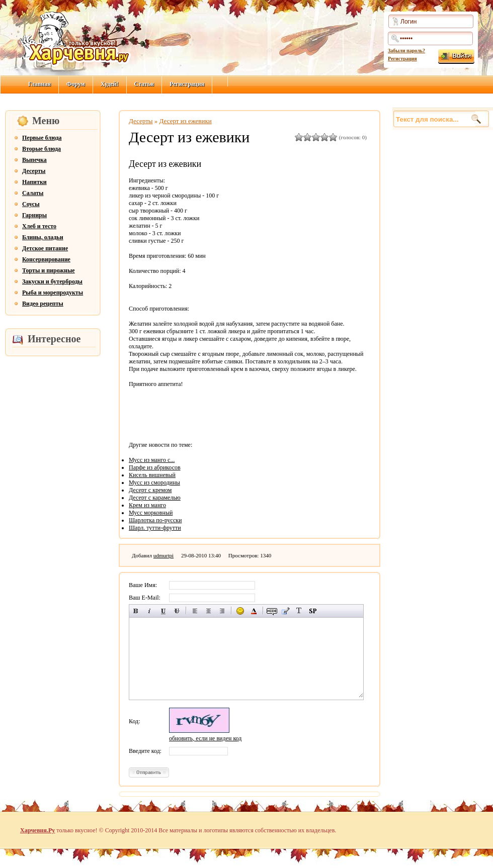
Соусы (31, 204)
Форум (76, 84)
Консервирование (46, 259)
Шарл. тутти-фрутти (155, 528)
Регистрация (402, 59)
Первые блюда (42, 138)
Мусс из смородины (154, 483)
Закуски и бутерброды (52, 281)
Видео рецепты (43, 304)
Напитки (34, 182)
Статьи (144, 84)
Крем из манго (147, 505)
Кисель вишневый (152, 475)
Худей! (110, 84)
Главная (39, 84)
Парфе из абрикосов (155, 467)
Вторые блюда (42, 149)
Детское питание (45, 248)
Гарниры (34, 215)
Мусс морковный (151, 513)
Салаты (33, 193)
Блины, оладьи (43, 237)
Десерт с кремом (150, 490)
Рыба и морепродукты (53, 293)
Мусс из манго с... (152, 460)
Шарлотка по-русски (155, 520)
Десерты (34, 171)
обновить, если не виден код (205, 738)
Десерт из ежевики (186, 121)
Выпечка (34, 160)
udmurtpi (163, 555)
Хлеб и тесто (39, 226)
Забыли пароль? (406, 51)
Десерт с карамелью (155, 498)
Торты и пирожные (49, 270)
